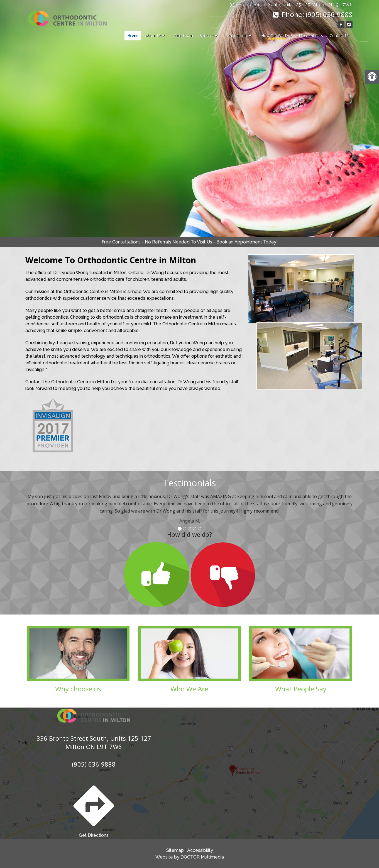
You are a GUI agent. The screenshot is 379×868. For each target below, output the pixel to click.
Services (207, 36)
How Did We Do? (277, 36)
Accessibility (200, 850)
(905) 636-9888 (329, 14)
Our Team (184, 36)
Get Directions (94, 810)
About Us (153, 36)
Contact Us (340, 36)
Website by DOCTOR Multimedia (190, 857)
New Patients (311, 36)
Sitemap (175, 850)
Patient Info (238, 36)
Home (133, 36)
